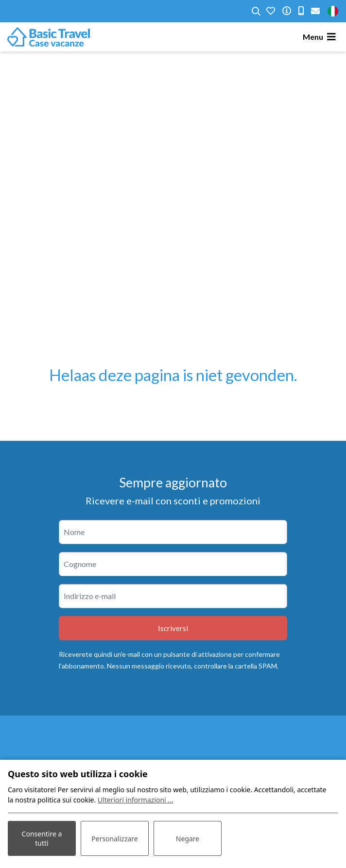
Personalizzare (114, 839)
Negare (188, 839)
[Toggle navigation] (321, 37)
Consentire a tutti (42, 838)
